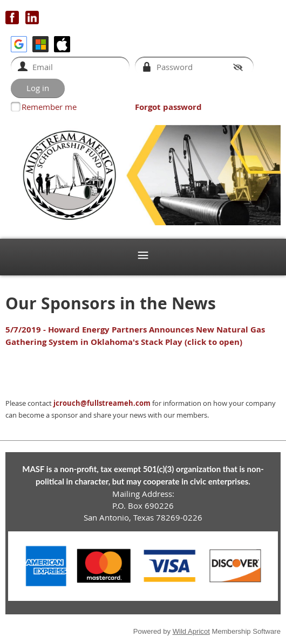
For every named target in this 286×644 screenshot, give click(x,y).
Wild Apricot (191, 631)
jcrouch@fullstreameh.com (102, 403)
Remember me (49, 107)
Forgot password (168, 107)
